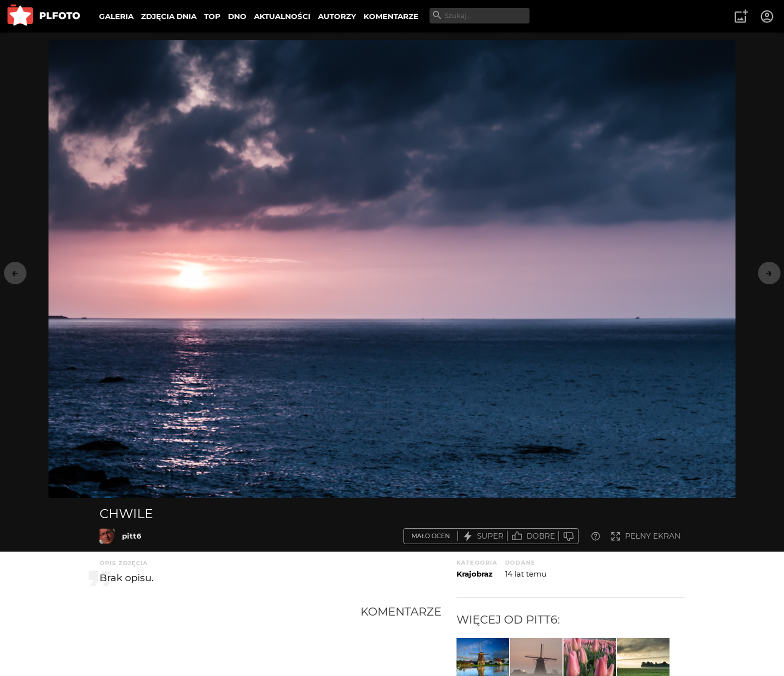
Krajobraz (474, 574)
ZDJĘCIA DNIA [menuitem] (169, 16)
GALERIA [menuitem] (116, 16)
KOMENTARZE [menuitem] (391, 16)
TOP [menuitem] (212, 16)
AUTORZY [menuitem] (337, 16)
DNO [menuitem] (237, 16)
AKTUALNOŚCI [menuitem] (282, 16)
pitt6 (132, 536)
